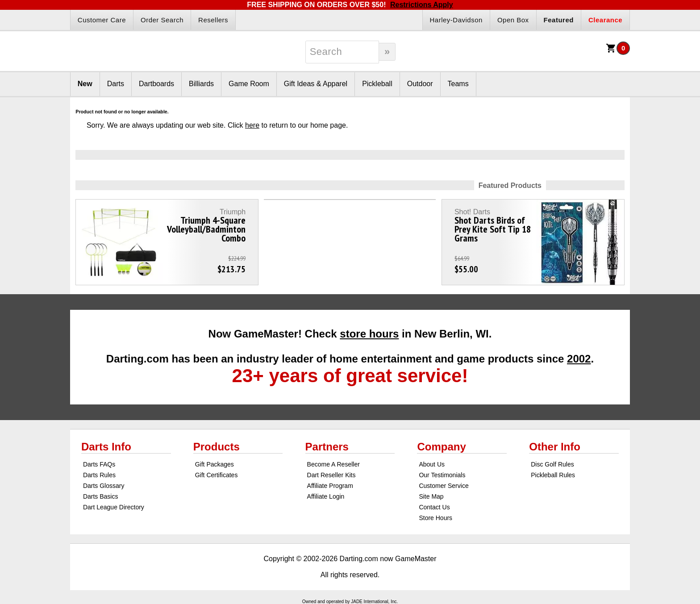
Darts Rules (99, 475)
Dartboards (156, 84)
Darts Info (106, 447)
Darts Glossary (104, 486)
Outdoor (420, 84)
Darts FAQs (99, 464)
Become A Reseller (333, 464)
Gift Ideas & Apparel (316, 84)
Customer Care (102, 20)
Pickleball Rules (553, 475)
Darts (116, 84)
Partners (327, 447)
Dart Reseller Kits (331, 475)
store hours (369, 334)
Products (217, 447)
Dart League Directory (114, 507)
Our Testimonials (442, 475)
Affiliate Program (330, 486)
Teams (458, 84)
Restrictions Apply (422, 5)
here (252, 125)
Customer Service (444, 486)
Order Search (162, 20)
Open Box (513, 20)
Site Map (431, 496)
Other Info (555, 447)
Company (441, 447)
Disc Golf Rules (552, 464)
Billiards (201, 84)
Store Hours (435, 518)
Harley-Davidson (456, 20)
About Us (432, 464)
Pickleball (377, 84)
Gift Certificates (217, 475)
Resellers (213, 20)
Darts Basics (101, 496)
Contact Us (434, 507)
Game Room (249, 84)
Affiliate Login (326, 496)
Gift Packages (215, 464)
